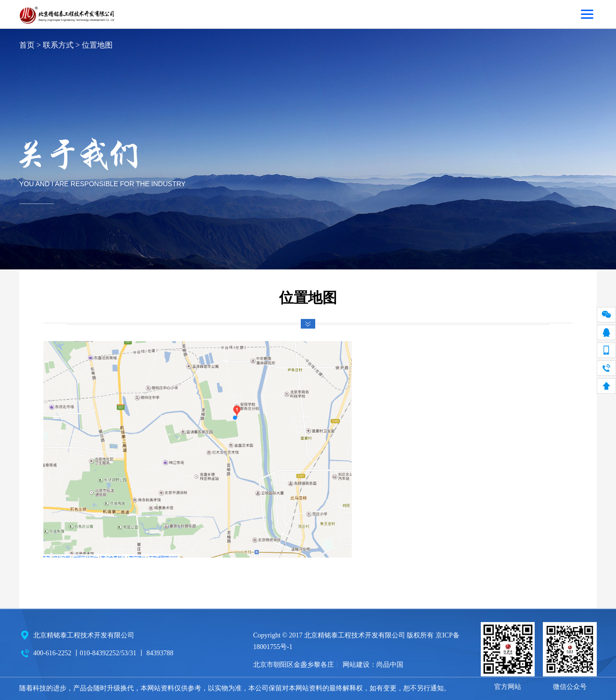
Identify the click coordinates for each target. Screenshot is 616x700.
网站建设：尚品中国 (373, 665)
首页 (27, 45)
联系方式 (58, 45)
